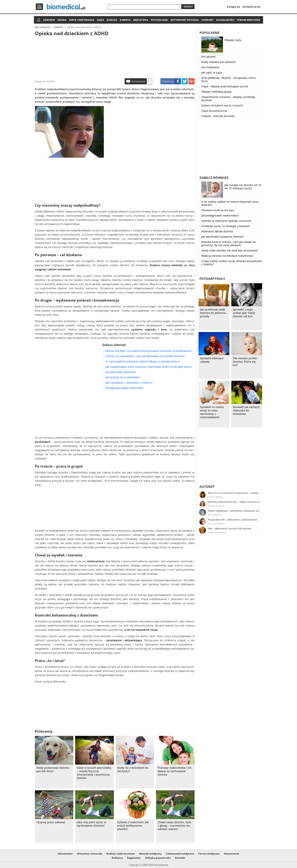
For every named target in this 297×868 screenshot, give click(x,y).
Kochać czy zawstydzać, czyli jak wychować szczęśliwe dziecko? (145, 356)
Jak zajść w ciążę (212, 73)
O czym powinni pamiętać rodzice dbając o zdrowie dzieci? (143, 361)
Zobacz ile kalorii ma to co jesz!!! (222, 105)
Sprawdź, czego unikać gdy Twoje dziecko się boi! (244, 313)
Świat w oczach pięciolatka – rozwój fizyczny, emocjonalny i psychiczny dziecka (94, 773)
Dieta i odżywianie (82, 20)
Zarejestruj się (251, 7)
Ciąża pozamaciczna (214, 111)
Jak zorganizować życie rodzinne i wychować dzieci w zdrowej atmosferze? (150, 367)
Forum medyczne (249, 20)
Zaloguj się (233, 7)
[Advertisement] (115, 57)
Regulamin (134, 858)
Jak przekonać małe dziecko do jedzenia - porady (214, 313)
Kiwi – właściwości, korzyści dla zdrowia (230, 528)
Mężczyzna (141, 20)
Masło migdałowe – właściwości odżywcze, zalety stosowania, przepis (235, 511)
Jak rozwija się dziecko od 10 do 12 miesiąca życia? (243, 187)
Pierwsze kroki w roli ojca (218, 210)
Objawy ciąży (233, 40)
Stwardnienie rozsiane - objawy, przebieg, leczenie (228, 99)
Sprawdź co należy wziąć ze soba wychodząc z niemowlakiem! (212, 412)
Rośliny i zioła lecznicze (121, 854)
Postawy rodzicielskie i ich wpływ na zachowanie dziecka (175, 771)
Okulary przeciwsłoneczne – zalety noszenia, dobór (235, 502)
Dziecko (112, 20)
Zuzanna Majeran (216, 523)
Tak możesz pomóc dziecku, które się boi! (245, 362)
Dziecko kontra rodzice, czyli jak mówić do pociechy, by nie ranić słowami (229, 244)
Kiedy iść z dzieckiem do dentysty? (133, 769)
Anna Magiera (215, 515)
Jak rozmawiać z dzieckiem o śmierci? (129, 383)
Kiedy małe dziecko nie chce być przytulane (229, 250)
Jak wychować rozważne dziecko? (223, 237)
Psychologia (159, 20)
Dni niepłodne (210, 67)
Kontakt (180, 858)
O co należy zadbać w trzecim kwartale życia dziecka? (230, 203)
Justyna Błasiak (215, 497)
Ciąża (100, 20)
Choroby (207, 20)
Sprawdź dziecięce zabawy (212, 360)
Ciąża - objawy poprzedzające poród (225, 86)
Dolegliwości (225, 20)
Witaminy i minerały (89, 854)
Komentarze (138, 81)
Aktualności (65, 854)
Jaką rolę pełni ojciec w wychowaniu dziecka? (91, 824)
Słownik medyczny (150, 854)
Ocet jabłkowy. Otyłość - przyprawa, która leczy (229, 79)
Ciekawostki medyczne (180, 854)
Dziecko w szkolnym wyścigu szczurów (226, 221)
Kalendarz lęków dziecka (217, 231)
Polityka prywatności (158, 858)
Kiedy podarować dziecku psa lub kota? (53, 769)
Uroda (62, 20)
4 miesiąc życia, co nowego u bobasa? (226, 226)
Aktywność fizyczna (185, 20)
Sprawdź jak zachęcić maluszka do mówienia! (246, 410)
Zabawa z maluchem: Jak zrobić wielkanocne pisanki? (133, 826)
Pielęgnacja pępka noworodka (124, 388)
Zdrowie (49, 20)
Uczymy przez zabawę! (51, 822)
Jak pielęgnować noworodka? (220, 215)
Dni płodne (208, 57)
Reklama (117, 858)
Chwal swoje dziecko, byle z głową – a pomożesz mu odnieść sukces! (174, 826)
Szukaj (188, 7)
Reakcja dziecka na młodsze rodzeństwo (227, 256)
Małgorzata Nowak (217, 532)
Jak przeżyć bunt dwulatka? (123, 377)
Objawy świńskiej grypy (216, 92)
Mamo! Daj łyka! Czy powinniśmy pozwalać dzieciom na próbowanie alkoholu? (150, 351)
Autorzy (207, 487)
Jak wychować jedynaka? (121, 372)
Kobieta (125, 20)
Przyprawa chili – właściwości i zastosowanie (232, 520)
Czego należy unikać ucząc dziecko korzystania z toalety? (232, 263)
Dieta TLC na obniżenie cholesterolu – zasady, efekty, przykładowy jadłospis (235, 493)
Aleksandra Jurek (216, 506)
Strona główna (38, 20)
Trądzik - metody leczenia (218, 116)
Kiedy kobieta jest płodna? (218, 62)
